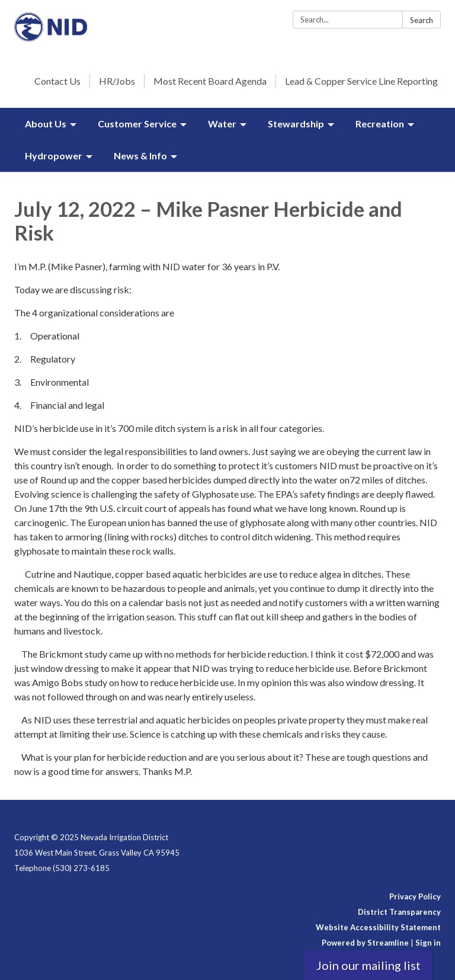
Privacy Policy (415, 896)
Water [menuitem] (222, 124)
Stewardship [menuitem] (296, 124)
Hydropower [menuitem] (54, 156)
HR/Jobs (117, 81)
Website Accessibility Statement (378, 927)
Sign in (428, 943)
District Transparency (399, 912)
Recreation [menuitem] (380, 124)
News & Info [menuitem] (140, 156)
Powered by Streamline (365, 943)
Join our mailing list (369, 965)
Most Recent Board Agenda (210, 81)
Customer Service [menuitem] (137, 124)
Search (422, 20)
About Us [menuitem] (46, 124)
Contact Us (57, 81)
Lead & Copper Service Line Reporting (361, 81)
